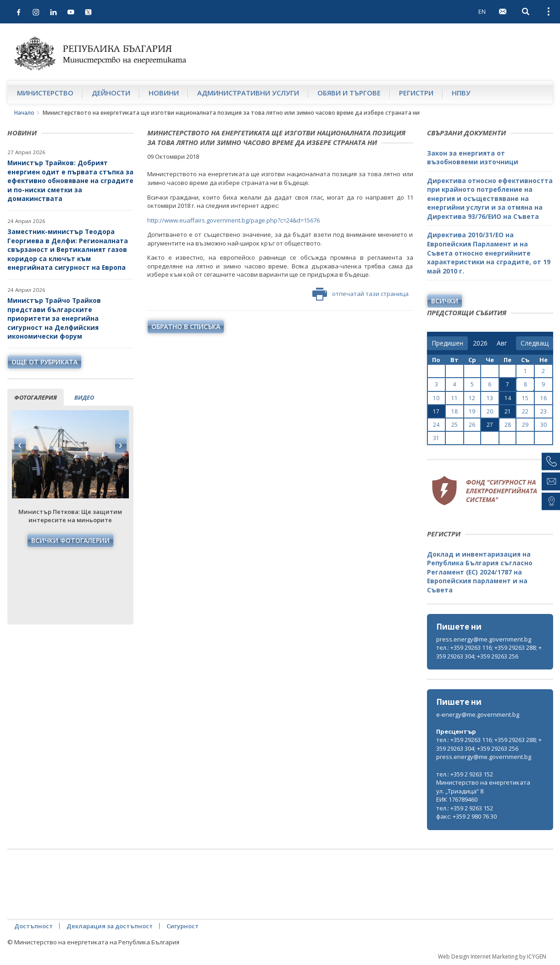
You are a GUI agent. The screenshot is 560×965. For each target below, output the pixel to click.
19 (472, 411)
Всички (445, 301)
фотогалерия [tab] (36, 397)
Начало (24, 113)
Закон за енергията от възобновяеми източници (473, 158)
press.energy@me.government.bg (484, 639)
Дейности (111, 93)
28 (508, 425)
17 (436, 411)
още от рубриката (44, 362)
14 (508, 398)
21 (508, 411)
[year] (480, 343)
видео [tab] (84, 397)
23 (543, 411)
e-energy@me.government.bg (478, 714)
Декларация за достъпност (110, 926)
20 (490, 411)
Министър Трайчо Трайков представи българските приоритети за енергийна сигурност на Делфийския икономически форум (54, 318)
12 (472, 398)
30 (543, 425)
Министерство (45, 93)
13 (490, 398)
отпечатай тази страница (360, 294)
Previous (20, 446)
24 (436, 425)
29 (525, 425)
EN (482, 11)
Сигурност (183, 926)
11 (455, 398)
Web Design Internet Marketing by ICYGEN (492, 957)
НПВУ (461, 93)
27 (490, 425)
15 (525, 398)
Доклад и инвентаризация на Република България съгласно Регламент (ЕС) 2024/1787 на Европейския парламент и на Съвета (480, 572)
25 (455, 425)
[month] (504, 343)
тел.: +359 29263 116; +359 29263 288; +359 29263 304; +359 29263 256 (489, 652)
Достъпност (33, 926)
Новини (164, 93)
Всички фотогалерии (70, 540)
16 (543, 398)
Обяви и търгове (349, 93)
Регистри (416, 93)
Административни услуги (248, 93)
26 (472, 425)
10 (436, 398)
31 (436, 438)
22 (525, 411)
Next (121, 446)
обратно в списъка (186, 326)
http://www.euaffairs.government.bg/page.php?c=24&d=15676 (233, 220)
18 (455, 411)
